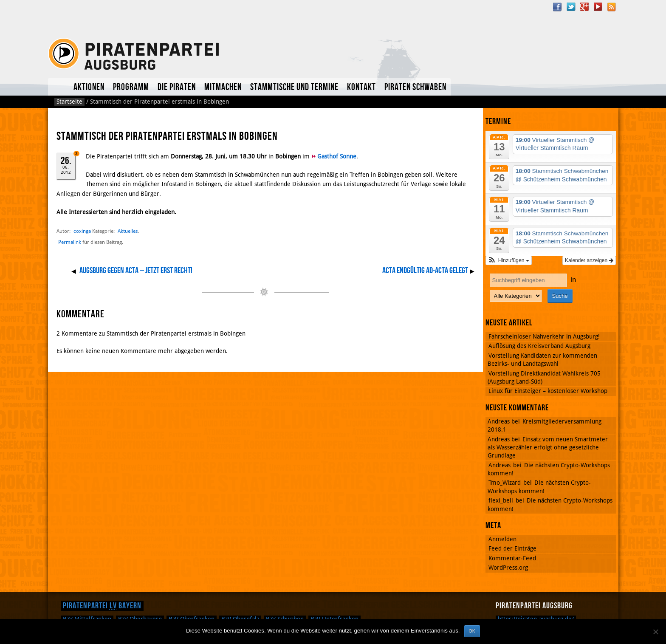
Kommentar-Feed (512, 558)
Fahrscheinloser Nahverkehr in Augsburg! (544, 336)
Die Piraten (177, 87)
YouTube (598, 7)
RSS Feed (612, 7)
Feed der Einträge (512, 548)
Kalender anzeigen (589, 260)
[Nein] (655, 632)
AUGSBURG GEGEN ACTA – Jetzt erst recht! (136, 271)
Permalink (70, 242)
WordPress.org (508, 568)
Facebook (557, 7)
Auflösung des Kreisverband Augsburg (539, 346)
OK (472, 631)
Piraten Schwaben (415, 87)
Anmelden (502, 539)
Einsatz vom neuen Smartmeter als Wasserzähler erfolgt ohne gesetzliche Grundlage (548, 448)
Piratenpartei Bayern (102, 606)
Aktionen (89, 87)
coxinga (82, 231)
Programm (131, 87)
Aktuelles (59, 87)
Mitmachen (223, 87)
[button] (509, 260)
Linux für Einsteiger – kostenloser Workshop (548, 391)
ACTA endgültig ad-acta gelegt (425, 271)
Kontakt (361, 87)
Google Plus (584, 7)
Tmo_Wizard (505, 483)
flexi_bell (501, 500)
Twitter (571, 7)
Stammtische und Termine (294, 87)
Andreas (499, 465)
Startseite (69, 102)
